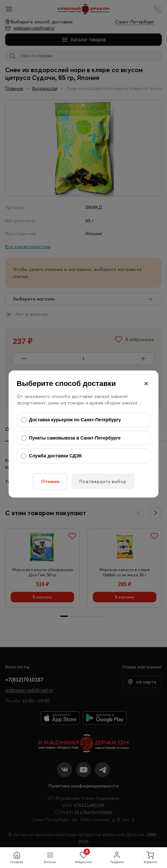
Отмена (50, 481)
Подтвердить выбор (103, 481)
